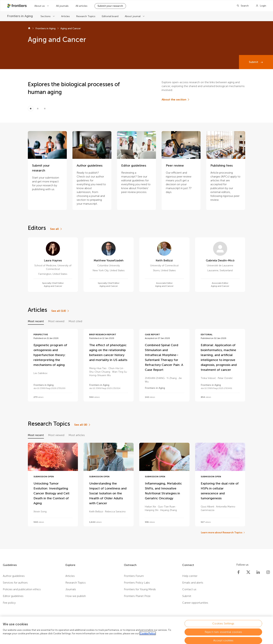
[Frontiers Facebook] (238, 572)
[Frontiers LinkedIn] (258, 572)
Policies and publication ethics (22, 589)
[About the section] (176, 100)
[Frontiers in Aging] (20, 16)
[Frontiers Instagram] (268, 572)
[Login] (261, 6)
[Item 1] (38, 109)
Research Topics (86, 16)
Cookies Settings (223, 625)
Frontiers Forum (134, 576)
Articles (65, 16)
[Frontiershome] (17, 6)
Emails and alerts (193, 583)
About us (40, 6)
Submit (254, 62)
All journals (62, 6)
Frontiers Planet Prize (137, 596)
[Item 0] (31, 109)
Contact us (189, 589)
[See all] (56, 229)
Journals (71, 589)
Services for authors (15, 583)
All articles (82, 6)
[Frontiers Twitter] (248, 572)
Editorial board (110, 16)
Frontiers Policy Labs (137, 583)
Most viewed (56, 321)
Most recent (36, 321)
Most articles (77, 435)
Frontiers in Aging (45, 28)
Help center (190, 576)
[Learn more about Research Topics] (223, 533)
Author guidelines (14, 576)
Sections (46, 16)
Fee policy (9, 603)
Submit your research (110, 6)
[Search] (243, 6)
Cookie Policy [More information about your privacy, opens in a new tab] (148, 635)
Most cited (75, 321)
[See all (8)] (82, 425)
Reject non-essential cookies (223, 634)
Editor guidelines (13, 596)
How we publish (76, 596)
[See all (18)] (60, 311)
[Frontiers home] (29, 29)
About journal (133, 16)
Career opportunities (195, 603)
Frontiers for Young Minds (140, 589)
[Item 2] (45, 109)
